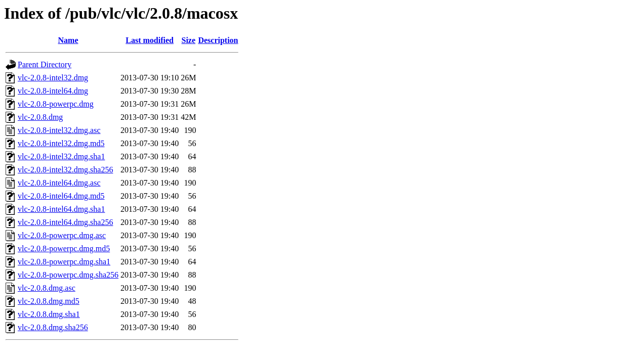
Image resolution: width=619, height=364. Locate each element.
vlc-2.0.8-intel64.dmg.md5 (61, 196)
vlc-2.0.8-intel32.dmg (53, 78)
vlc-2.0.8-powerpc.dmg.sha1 (64, 262)
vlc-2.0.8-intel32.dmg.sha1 (61, 156)
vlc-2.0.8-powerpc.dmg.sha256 (68, 275)
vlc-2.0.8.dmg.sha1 (49, 314)
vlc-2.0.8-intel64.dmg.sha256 (65, 222)
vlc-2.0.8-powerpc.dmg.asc (62, 235)
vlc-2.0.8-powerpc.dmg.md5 (64, 248)
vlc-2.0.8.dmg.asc (47, 288)
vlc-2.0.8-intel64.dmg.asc (59, 183)
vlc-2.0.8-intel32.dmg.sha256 (65, 170)
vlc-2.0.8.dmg (40, 117)
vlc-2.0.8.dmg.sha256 (53, 327)
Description (218, 40)
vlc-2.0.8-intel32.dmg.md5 (61, 143)
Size (189, 40)
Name (68, 40)
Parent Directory (45, 64)
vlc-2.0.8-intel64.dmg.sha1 (61, 209)
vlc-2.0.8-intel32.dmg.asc (59, 130)
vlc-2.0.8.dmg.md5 (49, 301)
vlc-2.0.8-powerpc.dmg (56, 104)
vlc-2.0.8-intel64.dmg (53, 91)
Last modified (150, 40)
